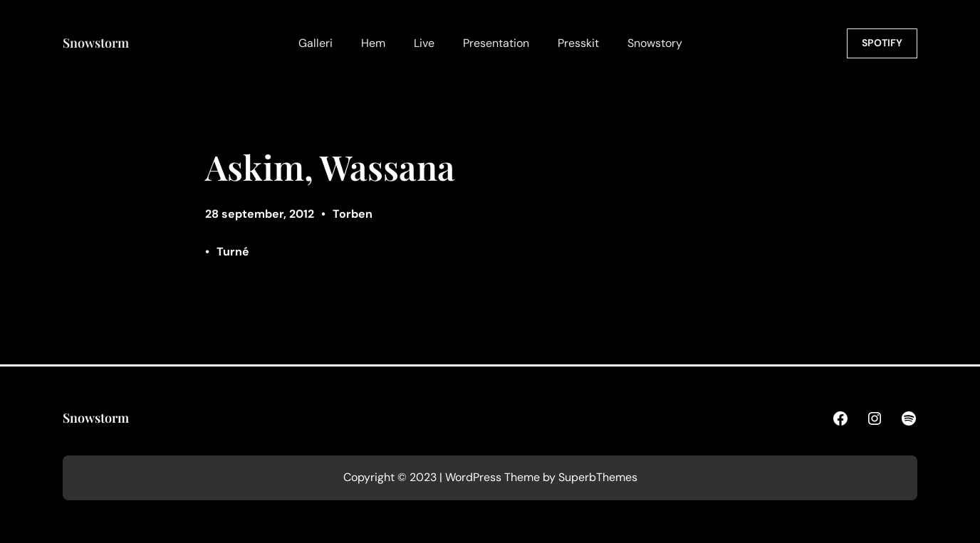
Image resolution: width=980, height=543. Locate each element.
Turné (233, 252)
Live (424, 43)
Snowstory (655, 43)
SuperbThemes (598, 477)
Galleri (316, 43)
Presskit (578, 43)
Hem (373, 43)
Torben (353, 214)
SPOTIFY (882, 43)
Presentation (496, 43)
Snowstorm (96, 43)
